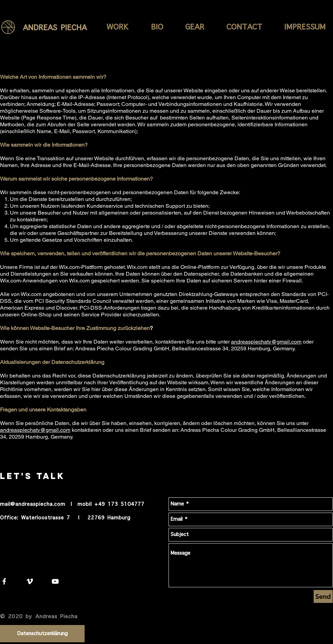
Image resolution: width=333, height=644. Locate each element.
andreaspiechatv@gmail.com (266, 342)
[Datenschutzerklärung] (42, 634)
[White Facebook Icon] (4, 581)
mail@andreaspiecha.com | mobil (46, 504)
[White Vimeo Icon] (30, 581)
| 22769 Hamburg (104, 518)
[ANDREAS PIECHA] (67, 28)
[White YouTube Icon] (55, 581)
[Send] (323, 596)
